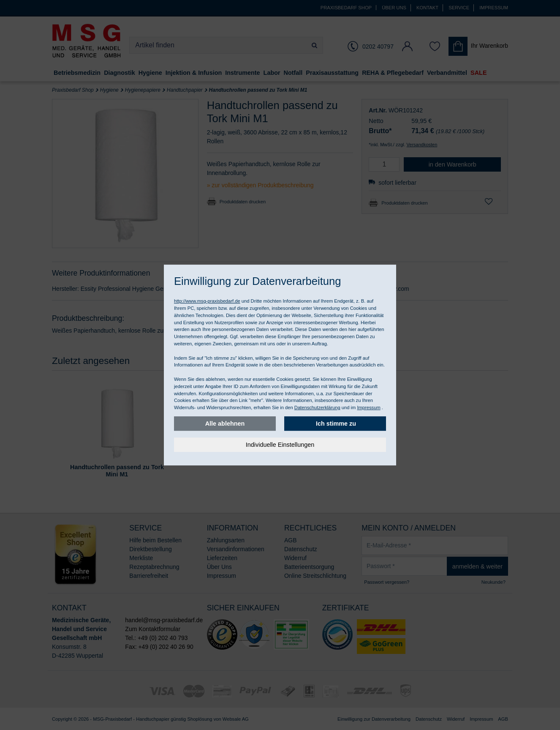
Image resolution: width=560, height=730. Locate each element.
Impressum (368, 407)
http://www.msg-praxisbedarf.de (207, 301)
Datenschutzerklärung (317, 407)
